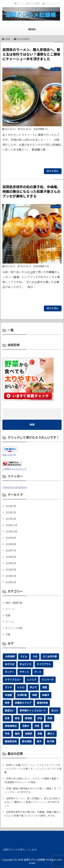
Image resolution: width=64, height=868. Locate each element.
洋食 (8, 634)
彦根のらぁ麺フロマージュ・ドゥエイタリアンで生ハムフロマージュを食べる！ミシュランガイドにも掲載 (33, 769)
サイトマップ (51, 3)
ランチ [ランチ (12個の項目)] (8, 687)
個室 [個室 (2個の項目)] (45, 687)
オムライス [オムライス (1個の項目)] (26, 664)
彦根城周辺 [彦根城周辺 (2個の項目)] (11, 726)
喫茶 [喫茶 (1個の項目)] (7, 703)
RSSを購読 (34, 3)
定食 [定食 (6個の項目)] (7, 718)
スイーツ (10, 609)
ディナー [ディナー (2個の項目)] (9, 672)
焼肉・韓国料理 (14, 603)
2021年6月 (11, 519)
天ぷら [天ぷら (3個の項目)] (55, 710)
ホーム (19, 3)
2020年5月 (11, 563)
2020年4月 (11, 570)
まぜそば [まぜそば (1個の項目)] (10, 664)
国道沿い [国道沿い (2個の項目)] (10, 710)
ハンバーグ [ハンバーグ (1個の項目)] (48, 679)
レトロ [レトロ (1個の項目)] (21, 687)
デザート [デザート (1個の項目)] (24, 672)
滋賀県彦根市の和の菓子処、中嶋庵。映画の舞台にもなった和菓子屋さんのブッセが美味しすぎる (33, 814)
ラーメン (10, 622)
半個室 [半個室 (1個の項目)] (8, 695)
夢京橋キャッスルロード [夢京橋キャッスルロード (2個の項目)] (33, 710)
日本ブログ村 (9, 454)
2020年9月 (11, 538)
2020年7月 (11, 550)
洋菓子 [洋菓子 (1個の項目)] (26, 726)
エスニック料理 (14, 628)
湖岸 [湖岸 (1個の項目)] (47, 726)
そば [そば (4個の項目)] (35, 656)
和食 (8, 615)
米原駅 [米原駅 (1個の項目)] (29, 734)
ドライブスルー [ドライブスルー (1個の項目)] (13, 679)
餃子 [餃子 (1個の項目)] (39, 741)
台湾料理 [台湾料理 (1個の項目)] (22, 695)
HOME (6, 39)
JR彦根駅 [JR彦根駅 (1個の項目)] (10, 656)
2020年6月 (11, 557)
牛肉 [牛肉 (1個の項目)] (7, 734)
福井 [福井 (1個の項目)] (17, 734)
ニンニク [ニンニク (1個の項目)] (32, 679)
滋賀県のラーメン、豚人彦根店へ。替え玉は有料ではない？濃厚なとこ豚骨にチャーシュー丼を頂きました (33, 802)
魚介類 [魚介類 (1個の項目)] (51, 741)
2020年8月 (11, 544)
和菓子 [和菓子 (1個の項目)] (46, 695)
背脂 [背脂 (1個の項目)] (40, 734)
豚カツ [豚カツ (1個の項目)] (51, 734)
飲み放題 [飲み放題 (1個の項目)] (27, 741)
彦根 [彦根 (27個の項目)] (50, 718)
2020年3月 (11, 576)
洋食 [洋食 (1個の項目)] (37, 726)
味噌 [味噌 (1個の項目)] (34, 695)
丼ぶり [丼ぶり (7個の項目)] (33, 687)
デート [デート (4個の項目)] (38, 672)
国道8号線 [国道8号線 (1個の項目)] (42, 703)
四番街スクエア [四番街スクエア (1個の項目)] (23, 703)
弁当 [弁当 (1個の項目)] (40, 718)
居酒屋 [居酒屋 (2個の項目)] (29, 718)
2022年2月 (11, 512)
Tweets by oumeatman (15, 487)
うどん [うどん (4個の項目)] (24, 656)
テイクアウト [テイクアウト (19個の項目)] (44, 664)
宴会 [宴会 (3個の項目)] (17, 718)
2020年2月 (11, 582)
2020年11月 (11, 525)
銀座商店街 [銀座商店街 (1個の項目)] (11, 741)
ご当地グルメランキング (15, 469)
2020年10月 (11, 531)
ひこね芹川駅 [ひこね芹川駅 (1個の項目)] (50, 656)
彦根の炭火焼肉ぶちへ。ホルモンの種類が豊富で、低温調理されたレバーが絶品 (33, 780)
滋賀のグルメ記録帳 (34, 860)
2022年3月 (11, 506)
